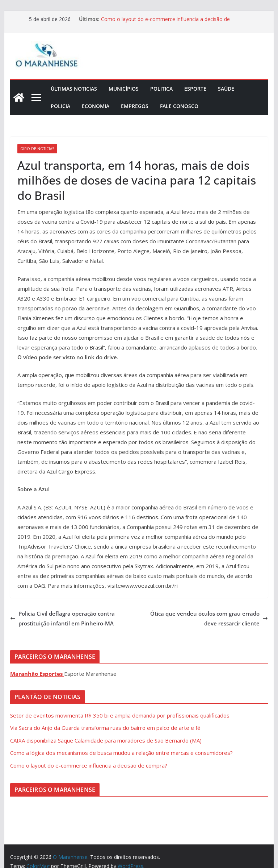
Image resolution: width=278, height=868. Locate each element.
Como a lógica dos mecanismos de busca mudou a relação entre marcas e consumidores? (121, 753)
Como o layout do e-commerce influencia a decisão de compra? (89, 765)
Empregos (135, 106)
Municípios (124, 89)
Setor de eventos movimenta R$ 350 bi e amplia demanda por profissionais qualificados (120, 715)
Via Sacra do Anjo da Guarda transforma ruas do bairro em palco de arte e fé (105, 728)
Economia (96, 106)
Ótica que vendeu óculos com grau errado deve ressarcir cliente (209, 618)
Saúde (226, 89)
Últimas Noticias (74, 89)
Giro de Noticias (37, 149)
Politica (161, 89)
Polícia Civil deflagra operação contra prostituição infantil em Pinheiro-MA (62, 618)
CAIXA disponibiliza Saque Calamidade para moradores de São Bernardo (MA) (106, 740)
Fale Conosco (179, 106)
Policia (60, 106)
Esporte (195, 89)
